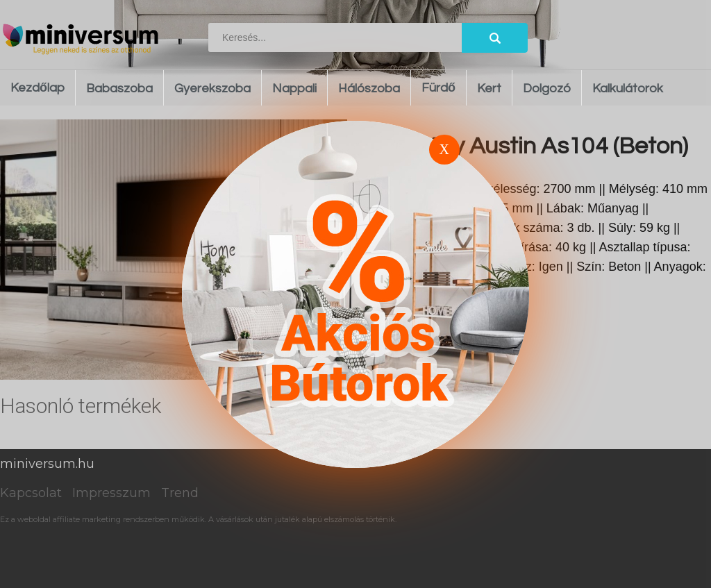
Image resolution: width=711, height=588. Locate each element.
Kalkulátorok (628, 89)
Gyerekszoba (212, 89)
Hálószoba (369, 89)
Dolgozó (547, 89)
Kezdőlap (37, 88)
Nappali (294, 89)
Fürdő (438, 88)
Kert (489, 89)
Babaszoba (119, 89)
